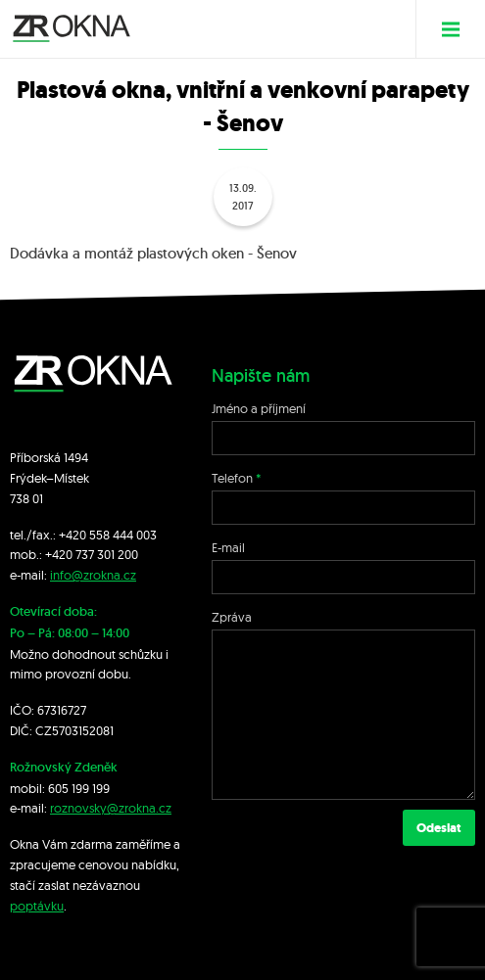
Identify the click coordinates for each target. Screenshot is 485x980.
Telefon (232, 478)
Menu (458, 29)
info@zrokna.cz (93, 575)
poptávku (37, 906)
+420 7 (63, 554)
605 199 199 (79, 788)
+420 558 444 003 (108, 535)
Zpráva (232, 617)
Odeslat (439, 828)
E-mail (228, 547)
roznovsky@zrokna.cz (111, 808)
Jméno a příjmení (259, 408)
